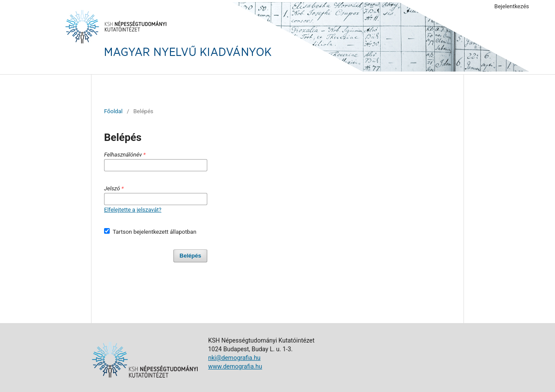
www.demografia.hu (235, 366)
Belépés (190, 256)
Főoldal (113, 111)
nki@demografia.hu (234, 358)
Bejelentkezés (512, 6)
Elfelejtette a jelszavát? (133, 210)
